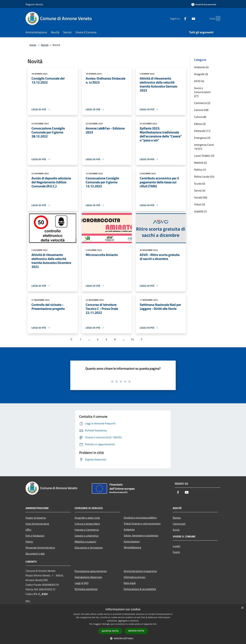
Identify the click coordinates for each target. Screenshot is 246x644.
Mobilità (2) (200, 163)
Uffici (28, 530)
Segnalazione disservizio (88, 577)
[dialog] (123, 624)
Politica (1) (200, 170)
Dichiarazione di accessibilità (140, 589)
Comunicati (179, 524)
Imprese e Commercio (87, 530)
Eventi (176, 552)
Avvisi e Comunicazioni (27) (202, 92)
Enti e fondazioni (35, 536)
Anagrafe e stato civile (87, 518)
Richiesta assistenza (86, 589)
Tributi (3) (200, 204)
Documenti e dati (35, 553)
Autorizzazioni (132, 541)
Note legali (130, 583)
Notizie (177, 518)
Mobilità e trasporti (85, 542)
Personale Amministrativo (40, 548)
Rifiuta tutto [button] (136, 631)
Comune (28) (201, 110)
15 (132, 339)
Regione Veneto (34, 4)
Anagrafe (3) (201, 74)
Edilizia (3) (200, 124)
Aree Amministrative (37, 524)
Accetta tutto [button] (110, 631)
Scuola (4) (200, 184)
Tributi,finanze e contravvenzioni (142, 523)
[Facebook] (179, 18)
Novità (45, 45)
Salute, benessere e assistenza (141, 535)
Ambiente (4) (201, 67)
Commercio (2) (202, 103)
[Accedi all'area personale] (204, 4)
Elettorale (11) (202, 131)
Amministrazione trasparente (140, 571)
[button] (123, 638)
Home (33, 45)
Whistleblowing (132, 547)
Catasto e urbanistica (87, 536)
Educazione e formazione (89, 548)
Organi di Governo (36, 518)
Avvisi (176, 530)
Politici (29, 542)
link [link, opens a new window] (155, 624)
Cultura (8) (200, 117)
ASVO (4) (199, 81)
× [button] (242, 608)
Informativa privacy (135, 577)
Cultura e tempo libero (87, 524)
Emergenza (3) (202, 138)
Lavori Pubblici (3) (204, 156)
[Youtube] (187, 18)
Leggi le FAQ (82, 583)
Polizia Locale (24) (204, 177)
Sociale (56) (201, 197)
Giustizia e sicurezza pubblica (140, 518)
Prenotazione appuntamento (91, 571)
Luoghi (177, 546)
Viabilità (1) (200, 211)
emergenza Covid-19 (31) (204, 147)
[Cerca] (216, 18)
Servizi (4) (200, 190)
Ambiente (129, 529)
